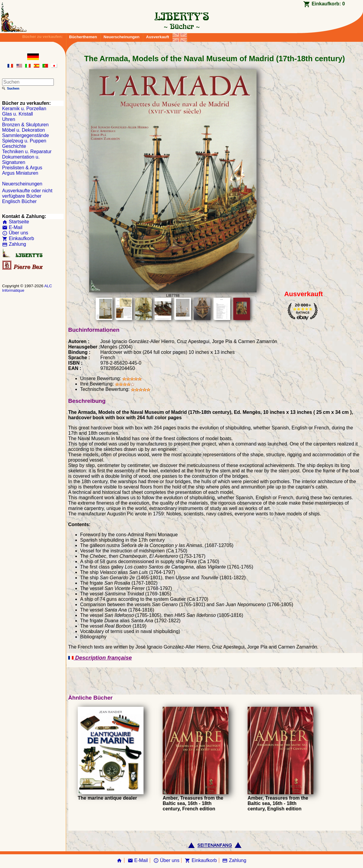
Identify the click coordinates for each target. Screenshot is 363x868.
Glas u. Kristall (17, 114)
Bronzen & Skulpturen (25, 125)
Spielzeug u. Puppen (24, 141)
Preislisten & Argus (22, 168)
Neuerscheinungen (121, 37)
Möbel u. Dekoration (23, 130)
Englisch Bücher (19, 201)
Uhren (9, 119)
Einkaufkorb (18, 238)
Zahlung (14, 244)
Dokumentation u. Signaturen (21, 160)
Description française (100, 658)
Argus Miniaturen (20, 173)
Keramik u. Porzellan (24, 109)
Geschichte (14, 146)
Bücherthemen (83, 37)
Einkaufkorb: (328, 4)
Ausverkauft (157, 37)
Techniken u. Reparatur (27, 152)
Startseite (16, 222)
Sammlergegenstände (26, 135)
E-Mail (12, 227)
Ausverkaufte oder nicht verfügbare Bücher (27, 193)
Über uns (15, 233)
